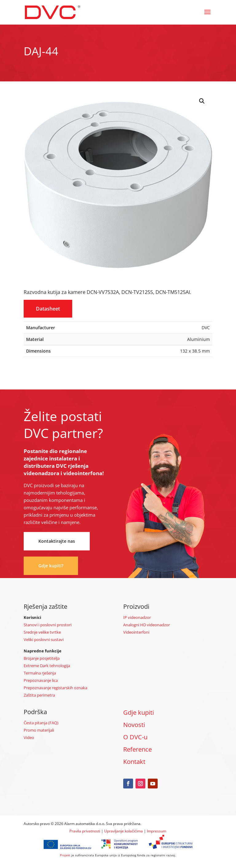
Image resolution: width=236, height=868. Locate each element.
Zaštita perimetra (39, 695)
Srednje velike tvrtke (42, 632)
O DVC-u (135, 737)
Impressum (157, 831)
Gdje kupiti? (51, 566)
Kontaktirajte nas (57, 541)
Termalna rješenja (40, 673)
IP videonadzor (137, 617)
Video (29, 737)
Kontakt (134, 762)
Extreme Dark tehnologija (47, 666)
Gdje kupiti (139, 712)
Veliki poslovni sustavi (44, 639)
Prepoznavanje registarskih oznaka (55, 688)
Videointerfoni (136, 632)
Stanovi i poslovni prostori (48, 625)
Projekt (65, 855)
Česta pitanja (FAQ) (41, 723)
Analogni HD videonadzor (147, 625)
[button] (202, 101)
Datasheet (48, 309)
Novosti (134, 725)
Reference (138, 749)
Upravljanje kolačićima (124, 831)
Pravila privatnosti (85, 831)
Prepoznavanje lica (41, 680)
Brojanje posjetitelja (42, 658)
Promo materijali (39, 730)
